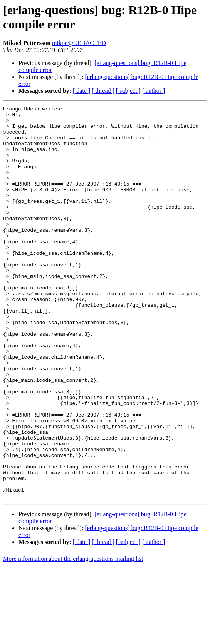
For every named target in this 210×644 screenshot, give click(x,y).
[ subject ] (128, 91)
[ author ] (154, 91)
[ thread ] (103, 91)
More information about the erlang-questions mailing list (73, 637)
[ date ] (81, 91)
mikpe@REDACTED (79, 43)
